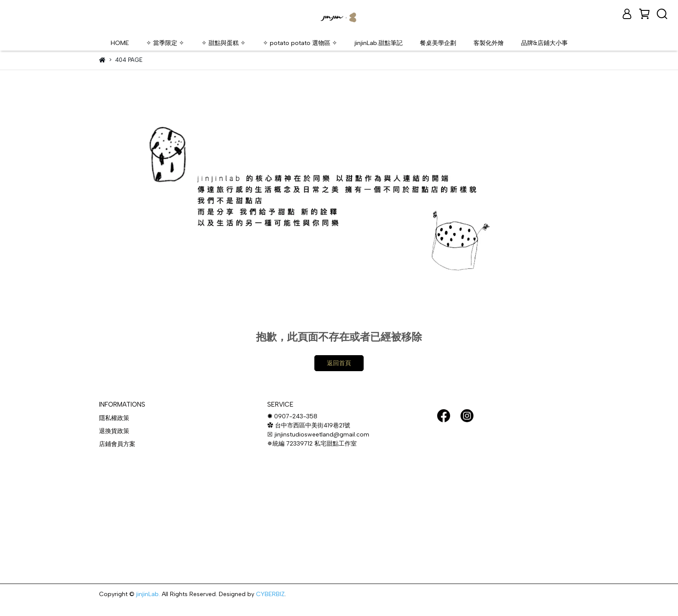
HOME (120, 43)
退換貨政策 (114, 431)
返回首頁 (339, 363)
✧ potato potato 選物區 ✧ (300, 43)
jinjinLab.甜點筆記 (379, 43)
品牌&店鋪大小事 (544, 43)
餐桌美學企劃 (438, 43)
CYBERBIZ (270, 594)
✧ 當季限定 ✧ (165, 43)
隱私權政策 (114, 418)
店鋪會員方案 (117, 444)
